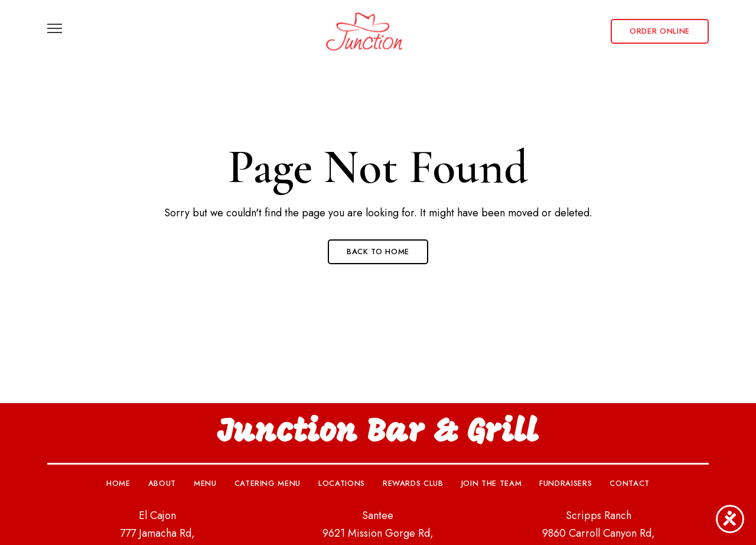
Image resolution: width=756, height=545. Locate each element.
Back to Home (378, 252)
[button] (660, 31)
